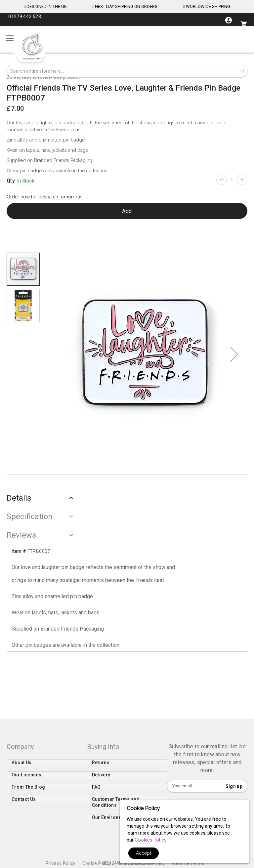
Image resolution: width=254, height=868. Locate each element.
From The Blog (28, 791)
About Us (22, 767)
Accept (144, 853)
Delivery (101, 779)
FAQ (96, 791)
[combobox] (127, 71)
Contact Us (24, 804)
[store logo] (31, 47)
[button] (234, 354)
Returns (101, 767)
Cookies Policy (151, 840)
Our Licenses (26, 779)
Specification (30, 517)
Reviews (21, 535)
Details (19, 498)
